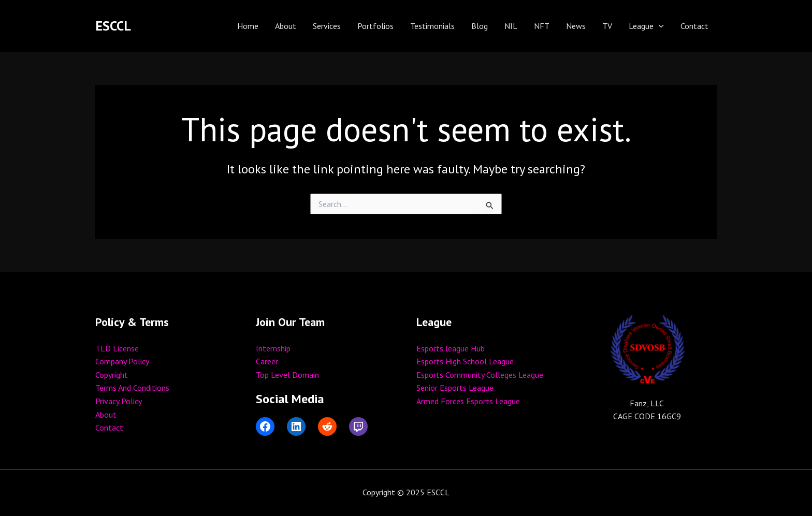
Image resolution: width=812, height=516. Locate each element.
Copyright (112, 375)
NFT (542, 26)
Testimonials (432, 26)
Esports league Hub (451, 348)
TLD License (117, 348)
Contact (694, 26)
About (286, 26)
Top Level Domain (287, 375)
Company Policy (122, 361)
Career (267, 361)
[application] (659, 26)
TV (607, 26)
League (646, 26)
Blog (480, 26)
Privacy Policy (119, 401)
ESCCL (113, 26)
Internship (273, 348)
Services (327, 26)
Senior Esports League (455, 388)
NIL (511, 26)
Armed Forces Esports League (468, 401)
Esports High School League (465, 361)
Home (248, 26)
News (576, 26)
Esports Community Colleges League (480, 375)
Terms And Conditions (132, 388)
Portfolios (375, 26)
